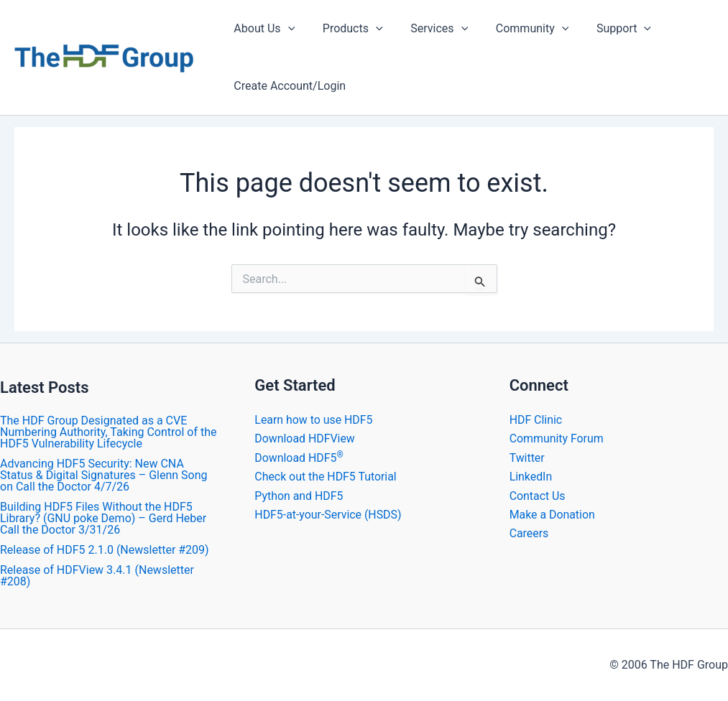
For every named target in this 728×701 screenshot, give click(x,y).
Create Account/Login (287, 86)
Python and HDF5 (299, 496)
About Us (262, 29)
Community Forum (557, 438)
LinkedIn (531, 477)
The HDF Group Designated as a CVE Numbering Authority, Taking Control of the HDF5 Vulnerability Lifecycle (108, 432)
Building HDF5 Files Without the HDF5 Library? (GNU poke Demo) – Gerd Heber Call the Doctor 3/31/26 (103, 518)
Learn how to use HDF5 (314, 420)
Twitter (527, 458)
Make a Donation (553, 515)
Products (346, 29)
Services (428, 29)
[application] (285, 29)
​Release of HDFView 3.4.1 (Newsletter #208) (97, 576)
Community (516, 29)
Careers (529, 533)
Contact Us (538, 496)
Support (602, 29)
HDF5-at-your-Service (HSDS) (328, 515)
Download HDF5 (299, 458)
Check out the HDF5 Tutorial (326, 477)
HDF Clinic (536, 420)
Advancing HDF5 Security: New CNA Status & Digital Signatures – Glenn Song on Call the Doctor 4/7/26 (103, 475)
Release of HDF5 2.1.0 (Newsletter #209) (105, 550)
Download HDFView (305, 438)
